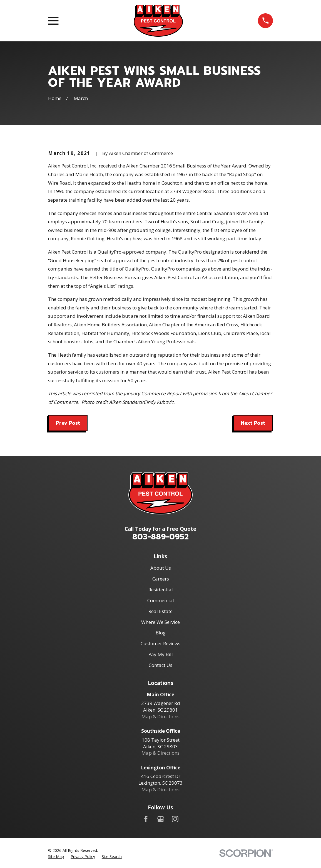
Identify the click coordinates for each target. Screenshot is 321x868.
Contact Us (160, 665)
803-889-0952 (160, 537)
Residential (161, 590)
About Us (161, 568)
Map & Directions (160, 716)
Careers (161, 579)
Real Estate (160, 611)
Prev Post (68, 423)
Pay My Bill (161, 654)
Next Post (253, 423)
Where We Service (160, 622)
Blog (161, 633)
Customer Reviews (160, 643)
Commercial (161, 600)
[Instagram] (175, 819)
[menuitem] (56, 857)
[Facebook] (146, 819)
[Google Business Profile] (161, 819)
